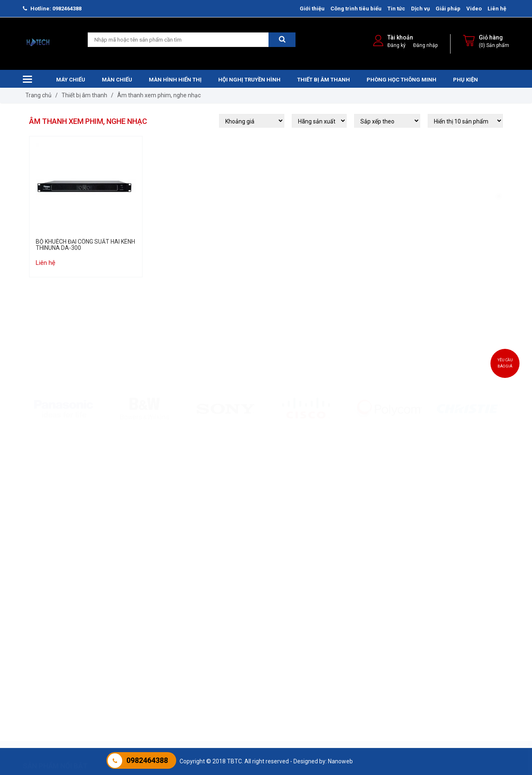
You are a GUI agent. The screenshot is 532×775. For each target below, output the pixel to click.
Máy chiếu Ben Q (44, 653)
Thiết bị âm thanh (324, 80)
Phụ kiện (465, 80)
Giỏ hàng (491, 37)
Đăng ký (397, 45)
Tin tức (396, 9)
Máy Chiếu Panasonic (51, 642)
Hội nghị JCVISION (296, 642)
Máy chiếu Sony (43, 622)
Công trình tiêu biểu (356, 9)
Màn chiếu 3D (123, 653)
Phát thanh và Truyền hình (473, 632)
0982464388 (147, 760)
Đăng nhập (425, 45)
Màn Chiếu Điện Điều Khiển (140, 622)
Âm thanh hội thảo (213, 622)
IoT (443, 642)
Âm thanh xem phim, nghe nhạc (159, 95)
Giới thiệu (312, 9)
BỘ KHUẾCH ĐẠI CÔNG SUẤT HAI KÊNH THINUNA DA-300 (85, 245)
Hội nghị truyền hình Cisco (305, 632)
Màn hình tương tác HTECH (390, 611)
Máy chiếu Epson (45, 611)
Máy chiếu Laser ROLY (51, 632)
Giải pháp (448, 9)
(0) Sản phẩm (494, 45)
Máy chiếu (71, 80)
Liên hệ (497, 9)
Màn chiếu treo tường (134, 611)
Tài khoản (400, 37)
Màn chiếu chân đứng (134, 663)
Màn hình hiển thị (175, 80)
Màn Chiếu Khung (129, 632)
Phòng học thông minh (401, 80)
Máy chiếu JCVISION (49, 663)
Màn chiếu (117, 80)
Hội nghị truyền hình (249, 80)
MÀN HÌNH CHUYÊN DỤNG (388, 642)
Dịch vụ (420, 9)
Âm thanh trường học (217, 611)
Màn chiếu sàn (125, 642)
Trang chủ (38, 95)
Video (474, 9)
